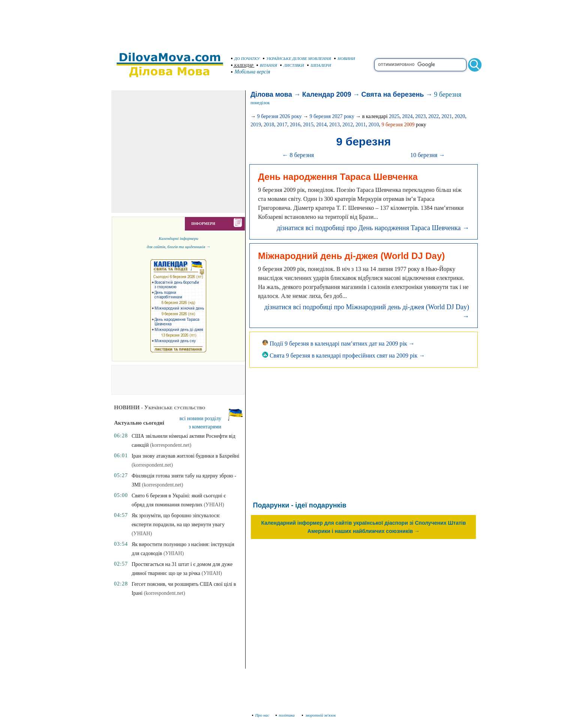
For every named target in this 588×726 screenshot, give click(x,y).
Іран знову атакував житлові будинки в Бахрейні (185, 456)
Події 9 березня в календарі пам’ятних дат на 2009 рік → (338, 344)
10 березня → (428, 155)
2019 (256, 125)
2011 (361, 125)
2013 (334, 125)
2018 (269, 125)
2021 (447, 116)
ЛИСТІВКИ (292, 65)
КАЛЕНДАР (242, 65)
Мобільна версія (251, 72)
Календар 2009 (327, 94)
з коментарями (205, 427)
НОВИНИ (345, 58)
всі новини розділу (201, 418)
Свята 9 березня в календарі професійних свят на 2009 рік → (343, 356)
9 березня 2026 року (279, 116)
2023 (420, 116)
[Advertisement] (294, 22)
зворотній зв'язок (319, 715)
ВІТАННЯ (267, 65)
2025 (394, 116)
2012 (348, 125)
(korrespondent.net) (171, 445)
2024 (407, 116)
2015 (308, 125)
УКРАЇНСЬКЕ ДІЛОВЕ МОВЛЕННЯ (297, 58)
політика (286, 715)
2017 (282, 125)
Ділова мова (271, 94)
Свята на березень (393, 94)
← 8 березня (298, 155)
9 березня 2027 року (332, 116)
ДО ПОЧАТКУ (245, 58)
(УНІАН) (214, 505)
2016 (295, 125)
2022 (433, 116)
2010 (373, 125)
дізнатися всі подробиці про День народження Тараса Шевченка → (373, 228)
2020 (460, 116)
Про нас (261, 715)
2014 (321, 125)
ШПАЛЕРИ (319, 65)
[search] (420, 65)
